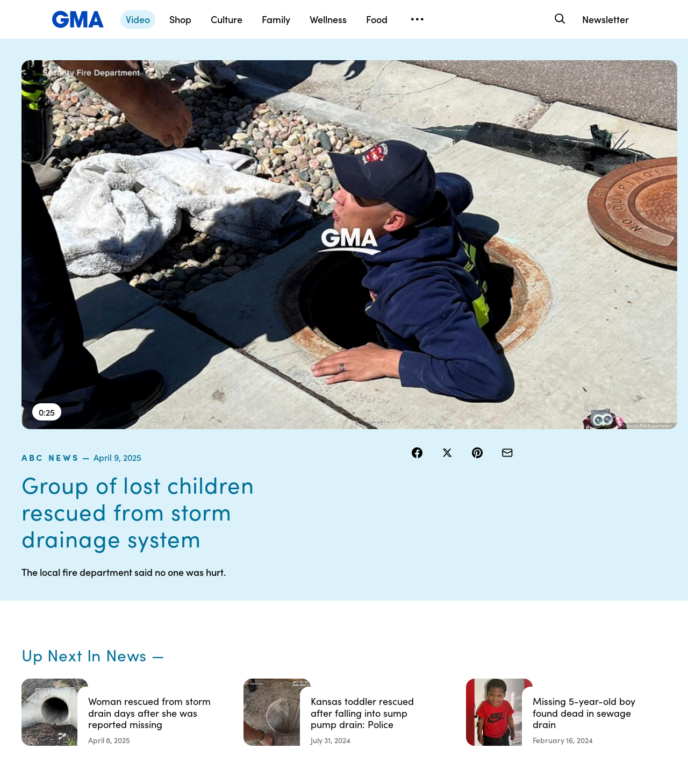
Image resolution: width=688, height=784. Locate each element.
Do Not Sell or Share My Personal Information (349, 644)
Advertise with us (345, 702)
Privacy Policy (339, 615)
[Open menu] (417, 19)
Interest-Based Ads (432, 605)
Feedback (416, 673)
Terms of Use (337, 595)
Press (408, 653)
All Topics (498, 653)
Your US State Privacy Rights (422, 581)
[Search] (559, 19)
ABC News (437, 67)
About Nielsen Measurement (422, 629)
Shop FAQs (500, 576)
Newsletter (605, 19)
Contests (331, 576)
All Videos (498, 634)
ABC (490, 615)
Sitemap (579, 576)
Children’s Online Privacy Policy (344, 678)
